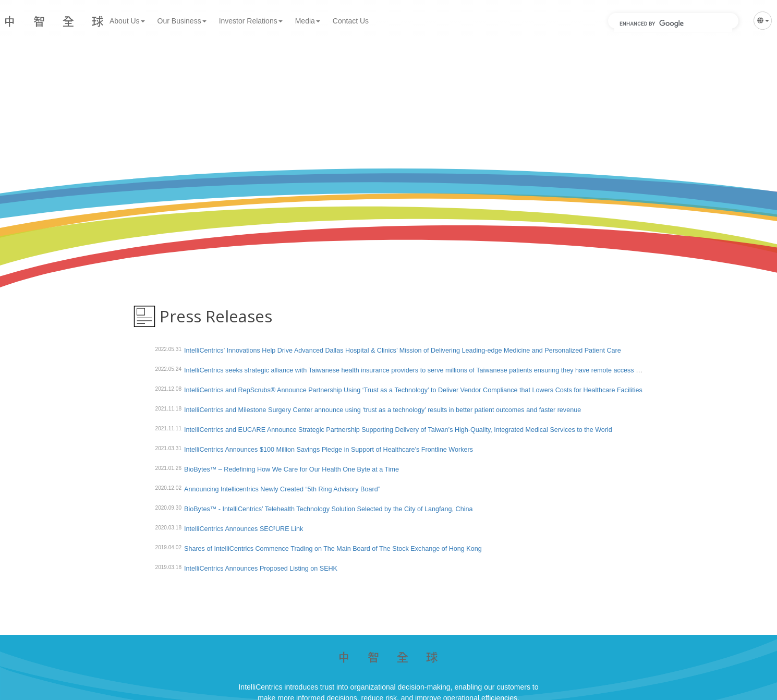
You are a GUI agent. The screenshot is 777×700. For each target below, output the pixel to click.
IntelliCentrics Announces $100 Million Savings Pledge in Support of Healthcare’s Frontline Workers (329, 450)
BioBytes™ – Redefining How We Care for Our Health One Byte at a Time (292, 469)
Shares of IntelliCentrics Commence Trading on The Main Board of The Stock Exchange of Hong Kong (333, 549)
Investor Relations (251, 21)
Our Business (182, 21)
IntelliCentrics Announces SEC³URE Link (244, 529)
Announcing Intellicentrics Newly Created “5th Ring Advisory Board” (282, 489)
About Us (127, 21)
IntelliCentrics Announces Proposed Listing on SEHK (261, 569)
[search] (669, 24)
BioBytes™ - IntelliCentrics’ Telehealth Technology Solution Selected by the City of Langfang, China (329, 509)
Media (308, 21)
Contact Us (351, 21)
